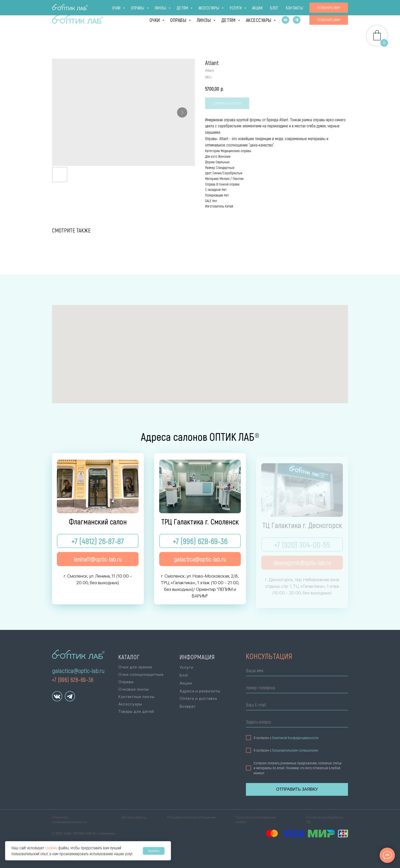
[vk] (285, 20)
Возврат (188, 706)
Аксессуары (259, 20)
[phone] (295, 688)
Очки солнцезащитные (141, 674)
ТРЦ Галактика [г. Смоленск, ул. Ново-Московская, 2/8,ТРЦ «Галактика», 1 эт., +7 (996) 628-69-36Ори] (103, 7)
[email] (295, 706)
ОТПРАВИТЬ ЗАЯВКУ (295, 789)
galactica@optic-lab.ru (78, 671)
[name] (295, 671)
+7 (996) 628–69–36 (73, 680)
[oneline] (295, 723)
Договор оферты (134, 817)
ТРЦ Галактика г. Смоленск (200, 522)
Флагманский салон (98, 522)
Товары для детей (136, 711)
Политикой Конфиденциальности (293, 738)
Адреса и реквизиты (200, 691)
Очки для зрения (135, 667)
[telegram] (297, 20)
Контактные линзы (136, 697)
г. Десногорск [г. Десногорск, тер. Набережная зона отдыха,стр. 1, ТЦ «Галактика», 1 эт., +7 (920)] (145, 7)
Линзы (204, 20)
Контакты (338, 7)
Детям (229, 20)
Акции (301, 7)
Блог (318, 7)
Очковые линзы (134, 689)
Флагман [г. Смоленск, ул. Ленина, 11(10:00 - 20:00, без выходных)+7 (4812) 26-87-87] (67, 7)
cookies (51, 848)
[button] (329, 20)
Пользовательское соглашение (191, 817)
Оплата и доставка (250, 7)
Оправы (179, 20)
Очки (155, 20)
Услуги (283, 7)
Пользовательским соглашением (293, 750)
